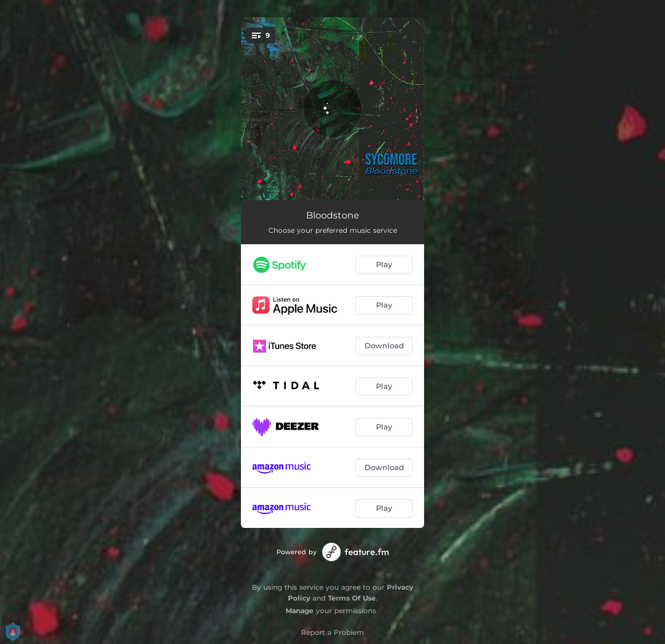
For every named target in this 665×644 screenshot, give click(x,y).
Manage (300, 611)
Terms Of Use (352, 598)
